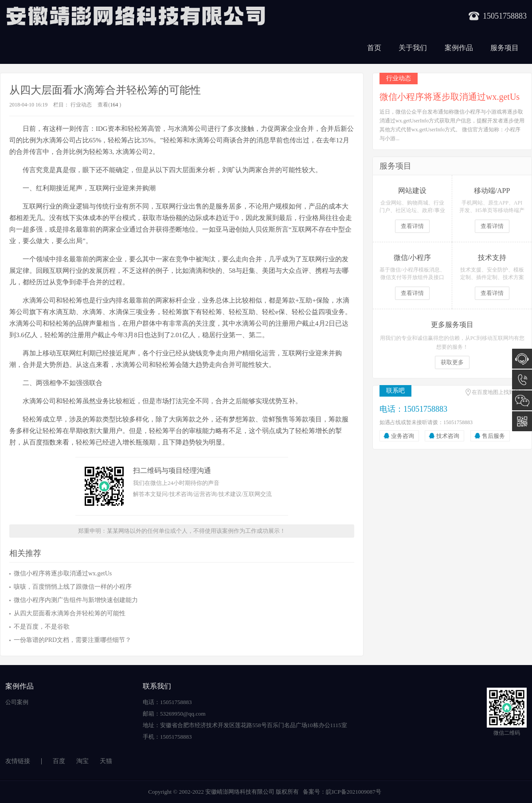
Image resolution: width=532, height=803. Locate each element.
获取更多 (452, 362)
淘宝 (82, 761)
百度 (59, 761)
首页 (374, 48)
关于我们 (413, 48)
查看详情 (412, 226)
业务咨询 (403, 436)
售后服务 (493, 436)
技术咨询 (448, 436)
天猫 (106, 761)
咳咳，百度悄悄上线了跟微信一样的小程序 (73, 587)
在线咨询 (522, 359)
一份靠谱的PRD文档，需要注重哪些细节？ (72, 640)
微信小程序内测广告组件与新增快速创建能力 (76, 600)
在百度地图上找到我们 (498, 392)
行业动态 (81, 105)
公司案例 (17, 702)
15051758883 (522, 380)
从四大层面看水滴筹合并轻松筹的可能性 (70, 613)
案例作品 (459, 48)
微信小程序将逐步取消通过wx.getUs (63, 573)
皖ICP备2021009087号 (353, 792)
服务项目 (505, 48)
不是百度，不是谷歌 (42, 627)
